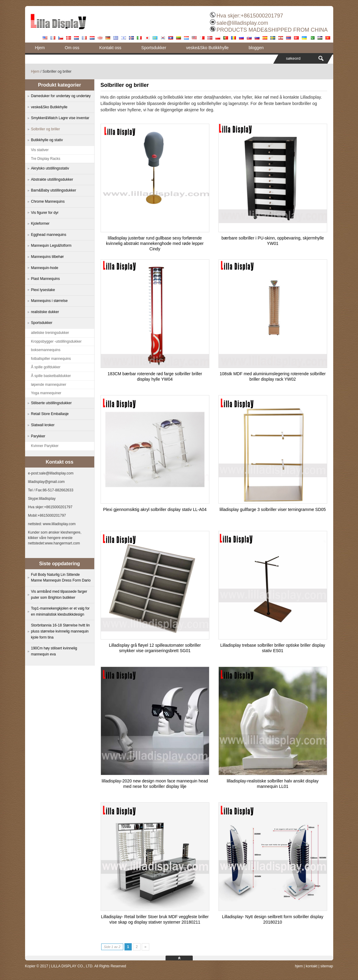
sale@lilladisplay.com (242, 23)
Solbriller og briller (46, 129)
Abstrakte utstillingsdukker (52, 179)
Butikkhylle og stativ (47, 140)
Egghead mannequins (49, 235)
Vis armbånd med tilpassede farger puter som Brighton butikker (59, 595)
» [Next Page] (145, 947)
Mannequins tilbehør (48, 257)
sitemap (327, 966)
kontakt (312, 966)
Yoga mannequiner (46, 393)
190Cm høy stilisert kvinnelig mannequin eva (54, 651)
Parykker (38, 436)
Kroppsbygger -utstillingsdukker (56, 341)
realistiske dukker (45, 312)
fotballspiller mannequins (51, 359)
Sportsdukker (154, 48)
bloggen (256, 48)
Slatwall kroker (43, 425)
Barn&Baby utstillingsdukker (54, 190)
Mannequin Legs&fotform (51, 246)
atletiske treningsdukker (50, 333)
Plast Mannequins (45, 279)
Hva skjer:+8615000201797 (250, 16)
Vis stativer (40, 150)
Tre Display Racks (46, 159)
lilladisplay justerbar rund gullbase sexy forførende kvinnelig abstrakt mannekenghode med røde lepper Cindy (155, 243)
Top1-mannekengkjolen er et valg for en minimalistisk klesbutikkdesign (60, 611)
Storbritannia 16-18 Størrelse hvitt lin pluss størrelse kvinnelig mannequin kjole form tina (61, 631)
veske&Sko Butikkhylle (207, 48)
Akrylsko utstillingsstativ (50, 168)
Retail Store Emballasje (50, 414)
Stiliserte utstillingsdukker (52, 403)
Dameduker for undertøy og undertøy (61, 96)
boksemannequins (46, 350)
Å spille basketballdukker (51, 376)
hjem (299, 966)
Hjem (40, 48)
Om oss (72, 48)
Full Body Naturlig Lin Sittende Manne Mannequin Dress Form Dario (61, 578)
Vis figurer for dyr (45, 213)
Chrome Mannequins (48, 201)
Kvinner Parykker (45, 446)
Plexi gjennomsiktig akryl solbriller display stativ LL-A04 (155, 509)
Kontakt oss (110, 48)
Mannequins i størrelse (49, 301)
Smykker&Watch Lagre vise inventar (60, 118)
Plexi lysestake (43, 290)
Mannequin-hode (45, 268)
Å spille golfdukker (46, 367)
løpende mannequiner (49, 385)
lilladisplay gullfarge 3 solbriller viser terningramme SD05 (273, 509)
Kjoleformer (40, 224)
